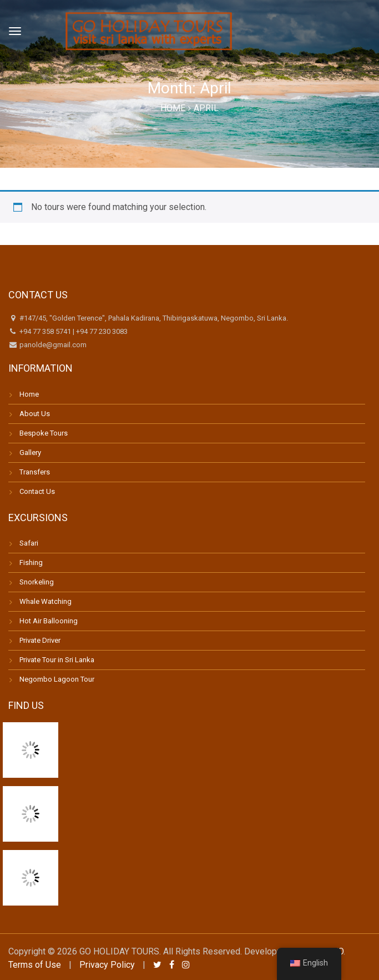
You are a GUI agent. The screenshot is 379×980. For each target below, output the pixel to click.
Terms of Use (35, 965)
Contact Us (37, 491)
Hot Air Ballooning (49, 621)
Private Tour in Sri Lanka (57, 660)
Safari (29, 543)
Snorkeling (37, 582)
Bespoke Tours (44, 433)
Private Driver (40, 640)
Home (173, 108)
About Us (35, 414)
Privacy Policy (107, 965)
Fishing (31, 562)
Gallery (30, 452)
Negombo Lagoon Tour (57, 679)
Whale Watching (46, 601)
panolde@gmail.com (52, 345)
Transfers (35, 472)
